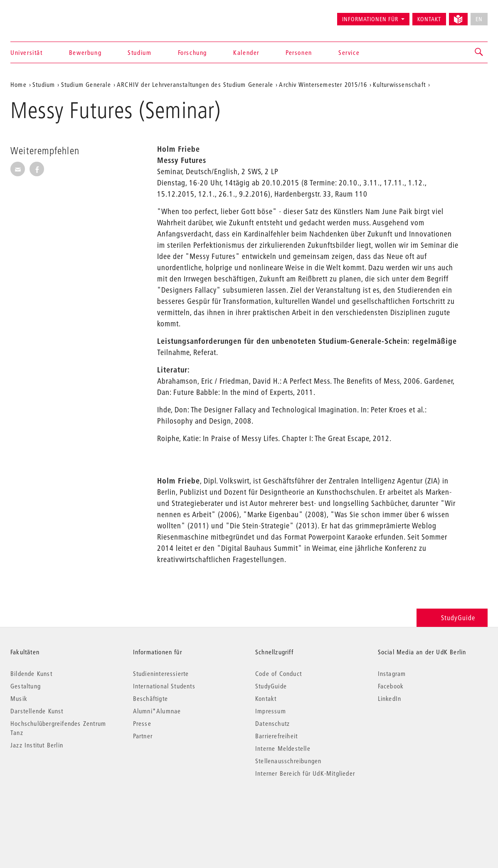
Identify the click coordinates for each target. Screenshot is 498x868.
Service (349, 52)
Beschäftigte (150, 698)
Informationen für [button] (370, 19)
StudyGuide (452, 618)
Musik (19, 698)
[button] (479, 52)
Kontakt (429, 19)
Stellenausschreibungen (288, 761)
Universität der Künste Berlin (43, 15)
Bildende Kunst (31, 673)
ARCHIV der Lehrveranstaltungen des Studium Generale (195, 84)
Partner (143, 736)
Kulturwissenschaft (399, 84)
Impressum (271, 711)
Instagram (392, 673)
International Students (164, 686)
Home (18, 84)
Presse (142, 723)
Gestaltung (26, 686)
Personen (299, 52)
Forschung (192, 52)
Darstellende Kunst (37, 711)
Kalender (246, 52)
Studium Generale (86, 84)
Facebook (391, 686)
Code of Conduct (279, 673)
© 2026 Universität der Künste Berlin (54, 808)
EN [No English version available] (479, 19)
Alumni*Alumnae (157, 711)
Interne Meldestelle (283, 748)
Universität (27, 52)
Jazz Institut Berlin (37, 745)
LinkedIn (390, 698)
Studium (139, 52)
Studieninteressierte (161, 673)
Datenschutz (272, 723)
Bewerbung (85, 52)
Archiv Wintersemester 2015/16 (323, 84)
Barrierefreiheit (276, 736)
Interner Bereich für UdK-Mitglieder (305, 773)
